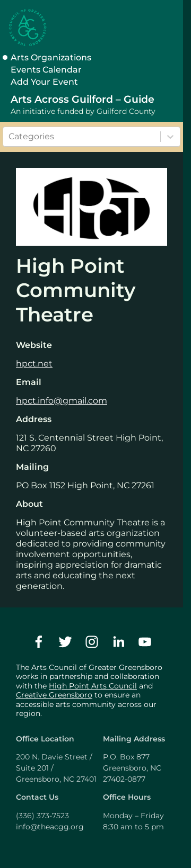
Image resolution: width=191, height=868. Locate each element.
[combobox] (10, 137)
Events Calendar (46, 70)
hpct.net (34, 364)
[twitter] (65, 642)
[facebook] (39, 642)
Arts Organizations (51, 57)
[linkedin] (118, 642)
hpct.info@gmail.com (62, 401)
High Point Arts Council (93, 686)
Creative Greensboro (54, 695)
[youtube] (145, 642)
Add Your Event (44, 82)
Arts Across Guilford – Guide (83, 99)
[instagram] (92, 642)
